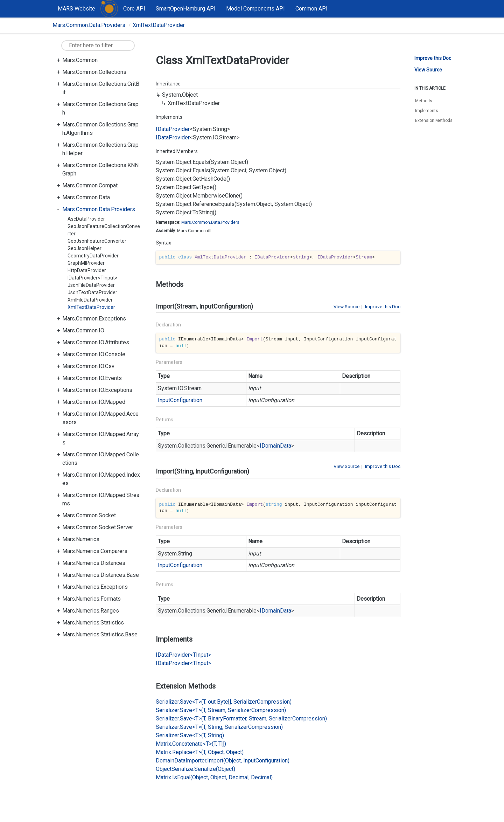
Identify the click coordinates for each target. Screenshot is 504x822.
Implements (427, 111)
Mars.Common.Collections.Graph (100, 108)
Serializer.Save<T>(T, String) (190, 735)
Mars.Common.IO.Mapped (94, 402)
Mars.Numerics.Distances (94, 563)
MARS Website (76, 9)
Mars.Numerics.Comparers (95, 551)
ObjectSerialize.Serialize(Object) (195, 769)
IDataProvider (173, 129)
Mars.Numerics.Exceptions (95, 587)
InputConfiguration (180, 400)
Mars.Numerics (81, 539)
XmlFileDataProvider (90, 300)
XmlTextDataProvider (159, 25)
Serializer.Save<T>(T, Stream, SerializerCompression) (221, 710)
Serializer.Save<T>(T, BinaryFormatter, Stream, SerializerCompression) (241, 719)
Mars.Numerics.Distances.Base (101, 575)
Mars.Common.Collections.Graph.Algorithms (100, 129)
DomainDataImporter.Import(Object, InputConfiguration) (223, 761)
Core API (134, 9)
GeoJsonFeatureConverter (97, 241)
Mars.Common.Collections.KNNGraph (100, 169)
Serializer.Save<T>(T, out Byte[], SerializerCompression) (224, 702)
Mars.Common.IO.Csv (88, 366)
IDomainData (275, 446)
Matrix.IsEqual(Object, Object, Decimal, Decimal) (214, 777)
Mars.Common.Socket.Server (98, 527)
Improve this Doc (383, 306)
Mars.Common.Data (86, 197)
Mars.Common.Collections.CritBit (101, 88)
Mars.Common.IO (83, 330)
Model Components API (255, 9)
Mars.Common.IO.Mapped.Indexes (101, 479)
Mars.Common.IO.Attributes (96, 342)
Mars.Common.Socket (89, 515)
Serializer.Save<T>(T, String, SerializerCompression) (219, 727)
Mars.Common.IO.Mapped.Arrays (101, 438)
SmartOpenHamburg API (186, 9)
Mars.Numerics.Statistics (93, 623)
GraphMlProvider (86, 263)
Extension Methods (434, 120)
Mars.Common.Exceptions (94, 319)
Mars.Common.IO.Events (92, 378)
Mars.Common (80, 60)
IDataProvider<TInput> (93, 278)
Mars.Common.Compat (90, 185)
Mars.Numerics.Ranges (91, 611)
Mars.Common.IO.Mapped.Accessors (100, 418)
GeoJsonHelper (85, 248)
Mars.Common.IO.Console (94, 354)
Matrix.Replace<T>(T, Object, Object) (200, 752)
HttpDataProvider (87, 270)
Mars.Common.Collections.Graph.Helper (100, 149)
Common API (311, 9)
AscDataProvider (86, 219)
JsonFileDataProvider (91, 285)
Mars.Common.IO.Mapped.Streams (101, 499)
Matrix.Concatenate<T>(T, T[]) (191, 744)
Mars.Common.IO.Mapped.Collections (101, 459)
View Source (346, 306)
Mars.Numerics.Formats (92, 599)
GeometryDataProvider (93, 256)
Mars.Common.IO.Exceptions (97, 390)
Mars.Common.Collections (94, 72)
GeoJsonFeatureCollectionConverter (104, 230)
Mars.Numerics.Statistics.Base (100, 634)
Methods (424, 101)
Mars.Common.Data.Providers (89, 25)
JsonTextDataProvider (92, 292)
